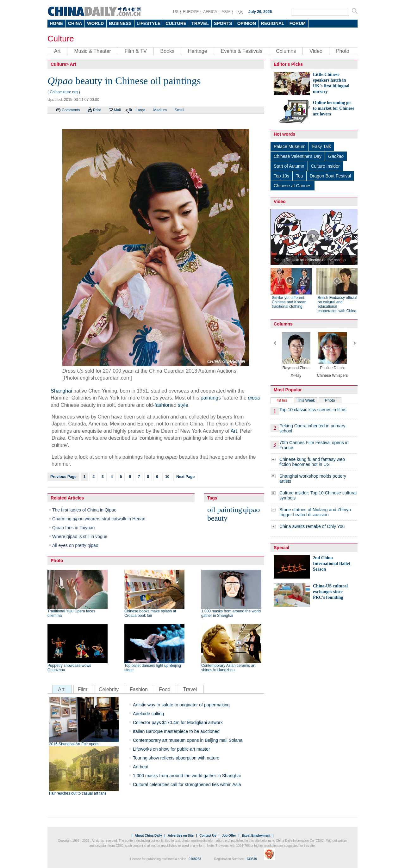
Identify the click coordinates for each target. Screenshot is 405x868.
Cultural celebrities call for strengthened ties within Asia (187, 784)
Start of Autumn (289, 166)
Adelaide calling (148, 714)
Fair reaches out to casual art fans (78, 793)
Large (141, 110)
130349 (252, 859)
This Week (306, 400)
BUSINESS (120, 23)
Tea (299, 176)
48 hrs (282, 400)
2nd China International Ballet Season (332, 564)
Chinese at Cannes (293, 186)
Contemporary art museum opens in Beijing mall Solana (188, 740)
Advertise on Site (181, 836)
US (176, 12)
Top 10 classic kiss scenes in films (313, 410)
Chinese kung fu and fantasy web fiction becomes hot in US (312, 462)
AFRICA (210, 12)
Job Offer (229, 836)
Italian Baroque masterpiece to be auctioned (176, 731)
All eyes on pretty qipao (75, 545)
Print (97, 110)
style (183, 405)
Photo (343, 51)
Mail (117, 110)
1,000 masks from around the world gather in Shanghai (231, 613)
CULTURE (176, 23)
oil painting (225, 510)
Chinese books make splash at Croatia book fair (150, 613)
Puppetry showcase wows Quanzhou (69, 668)
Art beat (141, 767)
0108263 (195, 859)
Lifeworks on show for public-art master (171, 749)
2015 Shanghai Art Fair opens (74, 744)
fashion (163, 405)
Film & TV (136, 51)
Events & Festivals (242, 51)
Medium (160, 110)
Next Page (185, 477)
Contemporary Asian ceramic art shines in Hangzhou (228, 668)
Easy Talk (321, 146)
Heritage (197, 51)
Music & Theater (92, 51)
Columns (286, 51)
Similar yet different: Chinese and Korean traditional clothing (289, 302)
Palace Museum (290, 146)
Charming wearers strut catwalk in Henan (99, 519)
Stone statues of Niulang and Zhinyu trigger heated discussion (315, 512)
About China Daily (148, 836)
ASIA (226, 12)
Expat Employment (256, 836)
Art (57, 51)
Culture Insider (325, 166)
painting (209, 398)
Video (316, 51)
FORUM (298, 23)
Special (281, 548)
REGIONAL (273, 23)
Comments (71, 110)
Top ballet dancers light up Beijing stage (153, 668)
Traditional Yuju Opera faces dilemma (71, 613)
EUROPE (191, 12)
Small (179, 110)
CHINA (75, 23)
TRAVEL (200, 23)
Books (167, 51)
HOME (56, 23)
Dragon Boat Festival (330, 176)
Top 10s (281, 176)
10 (167, 477)
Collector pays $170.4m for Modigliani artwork (178, 722)
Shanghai (61, 391)
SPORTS (223, 23)
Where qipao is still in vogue (80, 536)
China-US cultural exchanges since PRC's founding (330, 592)
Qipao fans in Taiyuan (73, 528)
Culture (61, 39)
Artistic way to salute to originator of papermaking (181, 705)
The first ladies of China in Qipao (84, 510)
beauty (217, 518)
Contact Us (208, 836)
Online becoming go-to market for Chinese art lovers (334, 108)
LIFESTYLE (149, 23)
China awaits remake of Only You (312, 526)
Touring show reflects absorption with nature (176, 758)
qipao (251, 510)
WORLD (95, 23)
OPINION (247, 23)
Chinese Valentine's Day (298, 156)
